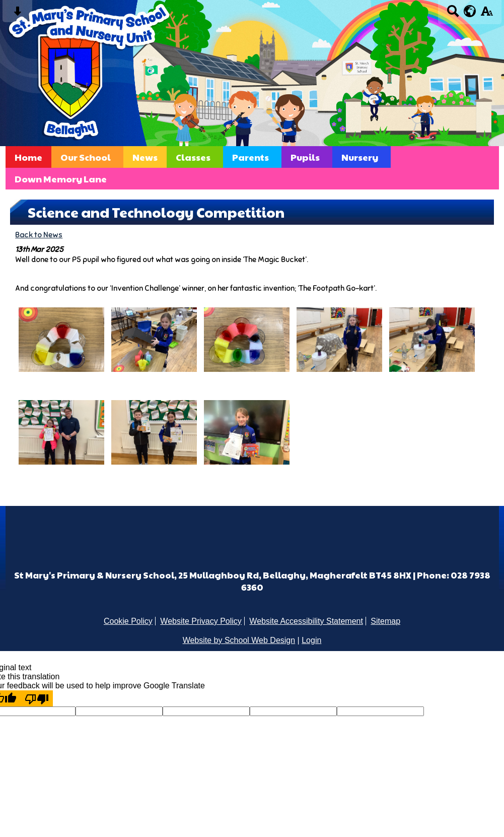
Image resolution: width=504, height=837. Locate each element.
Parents (250, 157)
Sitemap (385, 621)
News (145, 157)
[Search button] (453, 14)
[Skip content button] (17, 14)
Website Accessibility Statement (306, 621)
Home (28, 157)
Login (311, 640)
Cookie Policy (128, 621)
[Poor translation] (37, 698)
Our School (86, 157)
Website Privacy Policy (201, 621)
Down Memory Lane (61, 179)
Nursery (360, 157)
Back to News (39, 235)
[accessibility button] (487, 14)
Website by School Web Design (239, 640)
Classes (193, 157)
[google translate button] (470, 11)
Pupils (305, 157)
